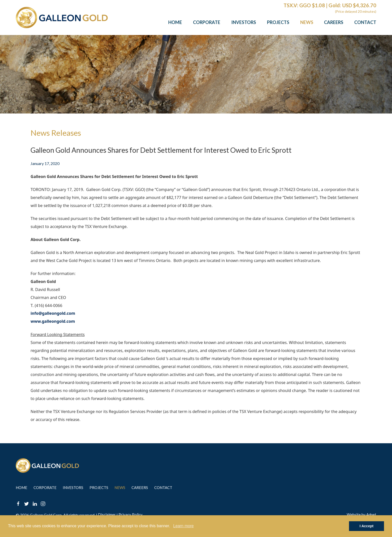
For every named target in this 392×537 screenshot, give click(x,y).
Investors (244, 22)
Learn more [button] (183, 526)
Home (175, 22)
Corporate (207, 22)
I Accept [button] (366, 526)
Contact (365, 22)
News (307, 22)
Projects (278, 22)
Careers (334, 22)
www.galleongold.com (53, 321)
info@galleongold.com (53, 313)
